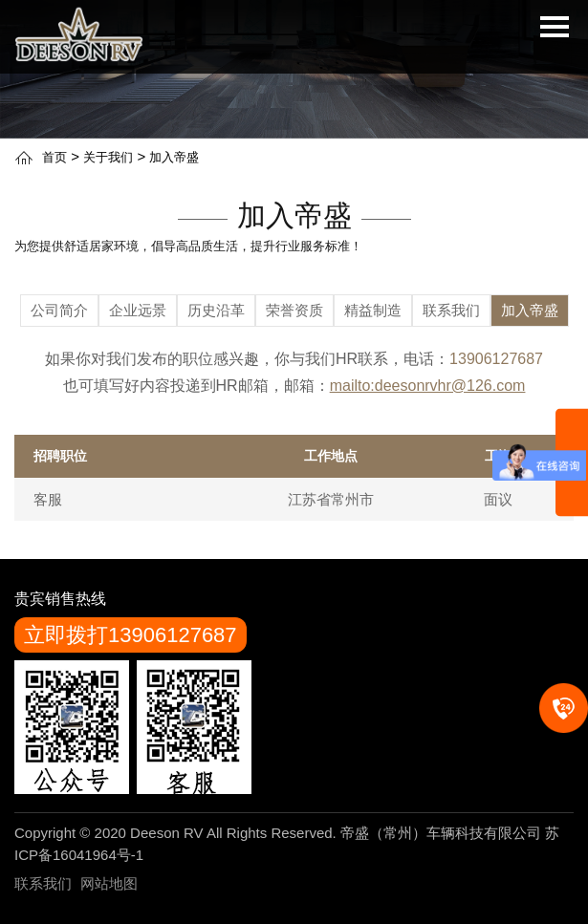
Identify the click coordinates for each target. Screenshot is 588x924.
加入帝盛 (174, 157)
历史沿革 (216, 310)
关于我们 (108, 157)
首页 (54, 157)
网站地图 (109, 883)
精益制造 (373, 310)
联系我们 (451, 310)
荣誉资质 (294, 310)
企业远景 (138, 310)
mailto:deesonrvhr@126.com (428, 386)
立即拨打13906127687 (131, 635)
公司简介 (59, 310)
